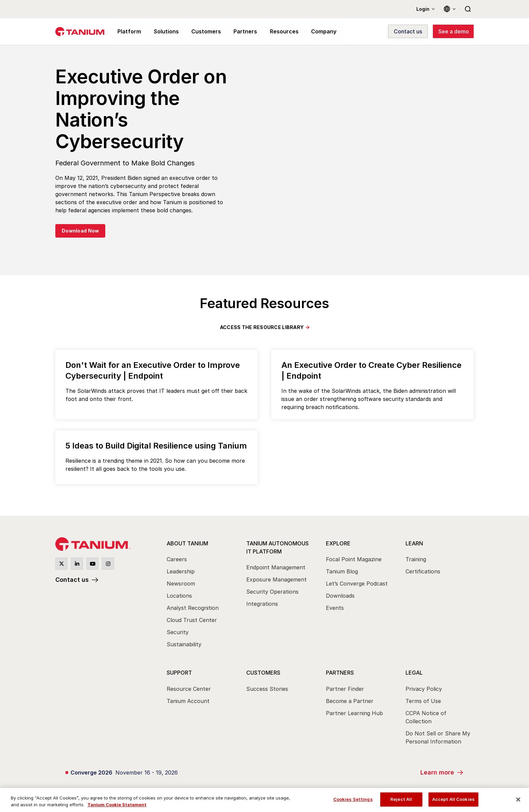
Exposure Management (276, 580)
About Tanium (187, 543)
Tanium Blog (342, 572)
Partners (340, 673)
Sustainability (184, 645)
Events (335, 608)
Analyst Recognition (193, 608)
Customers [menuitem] (203, 32)
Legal (414, 673)
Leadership (181, 572)
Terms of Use (423, 701)
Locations (179, 596)
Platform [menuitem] (128, 32)
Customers (263, 673)
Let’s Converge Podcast (357, 584)
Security (178, 632)
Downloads (340, 596)
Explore (338, 543)
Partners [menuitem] (240, 32)
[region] (264, 800)
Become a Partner (350, 701)
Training (416, 560)
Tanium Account (188, 701)
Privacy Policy (424, 689)
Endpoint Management (276, 568)
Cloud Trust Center (192, 620)
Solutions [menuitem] (164, 32)
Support (179, 673)
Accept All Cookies (453, 799)
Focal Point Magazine (354, 560)
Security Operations (272, 592)
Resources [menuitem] (277, 32)
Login (423, 9)
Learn (414, 543)
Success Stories (267, 689)
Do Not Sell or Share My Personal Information (438, 738)
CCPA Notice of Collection (426, 718)
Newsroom (181, 584)
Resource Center (189, 689)
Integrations (262, 604)
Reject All (401, 799)
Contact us (72, 580)
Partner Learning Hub (354, 713)
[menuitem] (200, 594)
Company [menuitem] (316, 32)
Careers (177, 560)
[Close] (518, 800)
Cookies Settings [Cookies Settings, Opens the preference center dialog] (353, 799)
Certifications (423, 572)
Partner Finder (345, 689)
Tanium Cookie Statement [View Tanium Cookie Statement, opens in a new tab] (117, 805)
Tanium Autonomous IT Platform (277, 547)
